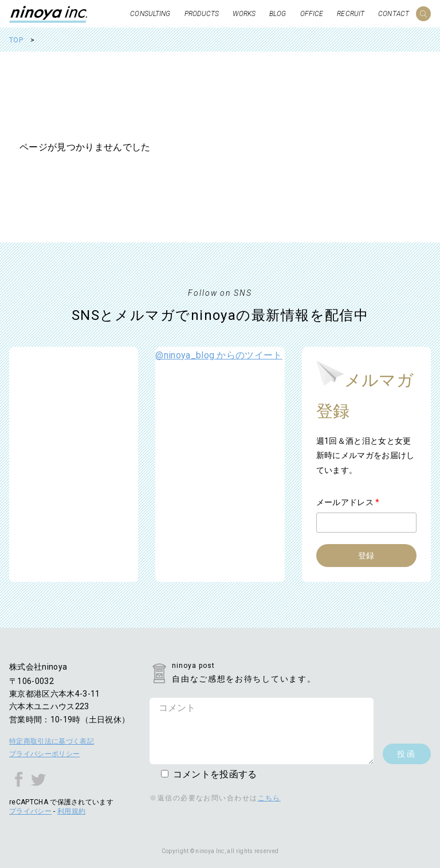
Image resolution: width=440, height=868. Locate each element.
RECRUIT (351, 14)
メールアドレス (348, 502)
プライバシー (30, 811)
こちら (269, 798)
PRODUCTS (202, 14)
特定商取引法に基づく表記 (52, 741)
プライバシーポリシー (44, 754)
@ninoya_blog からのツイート (219, 355)
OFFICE (312, 14)
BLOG (278, 14)
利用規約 (71, 811)
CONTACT (394, 14)
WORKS (244, 14)
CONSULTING (150, 14)
